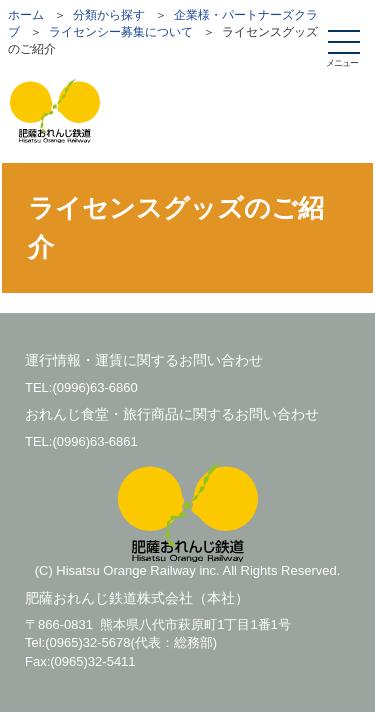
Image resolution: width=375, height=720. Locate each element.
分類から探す (109, 15)
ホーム (26, 15)
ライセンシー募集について (121, 32)
